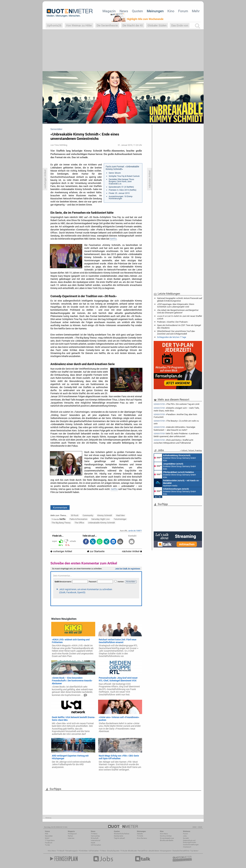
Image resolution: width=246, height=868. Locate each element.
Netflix (113, 239)
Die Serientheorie (107, 25)
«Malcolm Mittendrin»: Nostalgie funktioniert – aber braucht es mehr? (175, 428)
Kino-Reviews (142, 838)
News (124, 11)
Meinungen (155, 11)
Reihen (70, 836)
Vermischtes (95, 836)
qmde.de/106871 (135, 531)
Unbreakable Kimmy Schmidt (101, 523)
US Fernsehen (94, 851)
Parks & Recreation (78, 519)
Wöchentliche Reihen (122, 834)
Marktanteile (118, 836)
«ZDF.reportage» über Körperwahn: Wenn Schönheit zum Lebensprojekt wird (176, 305)
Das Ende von (180, 25)
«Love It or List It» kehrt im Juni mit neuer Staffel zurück (179, 317)
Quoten (137, 11)
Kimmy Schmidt (105, 515)
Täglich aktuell (119, 838)
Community (88, 515)
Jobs (185, 836)
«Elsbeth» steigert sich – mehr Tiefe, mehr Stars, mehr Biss (177, 409)
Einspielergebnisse (167, 838)
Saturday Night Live (100, 519)
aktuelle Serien (154, 851)
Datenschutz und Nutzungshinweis (189, 841)
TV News (103, 851)
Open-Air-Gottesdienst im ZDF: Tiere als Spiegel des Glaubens (179, 326)
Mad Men (120, 515)
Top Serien (194, 851)
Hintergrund (72, 834)
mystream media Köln (177, 483)
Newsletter (49, 836)
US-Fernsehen (96, 845)
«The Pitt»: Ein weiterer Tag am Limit (177, 404)
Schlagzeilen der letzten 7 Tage (172, 337)
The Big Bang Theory (61, 523)
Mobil (47, 838)
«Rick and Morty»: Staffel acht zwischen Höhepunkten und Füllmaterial (174, 441)
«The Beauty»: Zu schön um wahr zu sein (176, 422)
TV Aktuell (61, 851)
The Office (79, 523)
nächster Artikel (132, 551)
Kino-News (164, 834)
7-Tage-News (50, 840)
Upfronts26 (54, 25)
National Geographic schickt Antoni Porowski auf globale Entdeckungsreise (180, 299)
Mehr (196, 11)
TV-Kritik (140, 836)
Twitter (47, 845)
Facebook (49, 843)
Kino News (52, 851)
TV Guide (124, 851)
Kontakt (186, 838)
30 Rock (75, 515)
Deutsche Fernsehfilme (181, 851)
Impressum (187, 847)
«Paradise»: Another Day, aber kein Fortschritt (175, 416)
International (96, 840)
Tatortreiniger (120, 519)
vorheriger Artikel (61, 551)
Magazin (109, 11)
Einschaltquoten (113, 851)
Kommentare (60, 507)
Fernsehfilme (143, 851)
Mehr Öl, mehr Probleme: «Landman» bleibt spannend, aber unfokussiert (176, 435)
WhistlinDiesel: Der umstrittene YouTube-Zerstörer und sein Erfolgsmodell (176, 332)
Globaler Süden (157, 25)
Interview (71, 838)
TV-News (94, 834)
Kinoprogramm (166, 851)
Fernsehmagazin (72, 851)
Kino (171, 11)
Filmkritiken (83, 851)
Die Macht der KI (133, 25)
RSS (46, 834)
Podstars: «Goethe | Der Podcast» (173, 322)
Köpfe (93, 843)
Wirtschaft (95, 838)
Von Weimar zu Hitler (79, 25)
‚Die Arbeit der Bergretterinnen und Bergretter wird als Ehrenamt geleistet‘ (178, 311)
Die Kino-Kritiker (166, 836)
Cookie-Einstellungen (191, 845)
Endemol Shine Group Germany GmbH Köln (175, 458)
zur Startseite (96, 551)
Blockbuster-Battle (167, 840)
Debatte (140, 834)
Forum (183, 11)
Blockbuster (133, 851)
